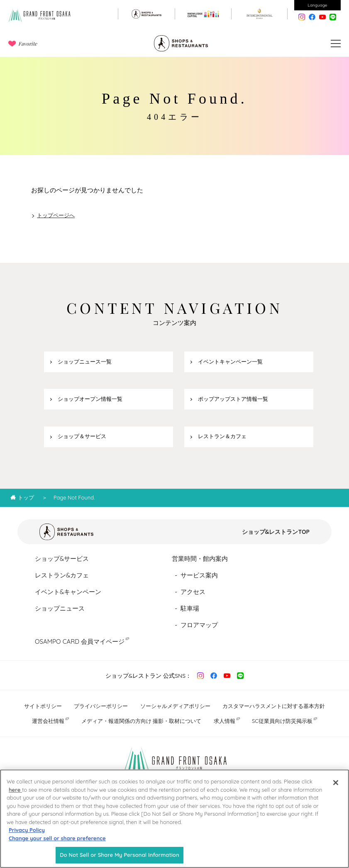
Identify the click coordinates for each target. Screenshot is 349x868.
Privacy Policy (27, 834)
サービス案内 (199, 575)
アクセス (193, 592)
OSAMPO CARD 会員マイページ (80, 641)
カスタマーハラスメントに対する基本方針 (274, 706)
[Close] (336, 787)
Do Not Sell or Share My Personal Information (120, 859)
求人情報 (225, 721)
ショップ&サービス (62, 559)
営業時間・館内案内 (200, 559)
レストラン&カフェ (62, 575)
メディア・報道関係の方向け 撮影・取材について (142, 721)
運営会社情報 (48, 721)
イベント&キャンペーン (68, 592)
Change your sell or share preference (57, 842)
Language (318, 5)
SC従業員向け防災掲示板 (282, 721)
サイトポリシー (43, 706)
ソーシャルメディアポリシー (175, 706)
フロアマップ (199, 625)
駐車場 (190, 608)
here (15, 793)
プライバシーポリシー (101, 706)
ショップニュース (60, 608)
